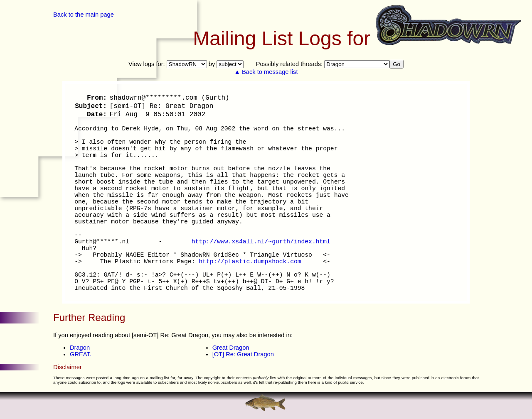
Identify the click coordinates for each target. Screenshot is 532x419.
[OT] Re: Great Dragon (243, 354)
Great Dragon (231, 348)
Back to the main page (84, 15)
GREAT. (81, 354)
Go (397, 64)
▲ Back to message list (266, 72)
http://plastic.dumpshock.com (250, 262)
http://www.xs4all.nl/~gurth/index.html (261, 242)
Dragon (80, 348)
